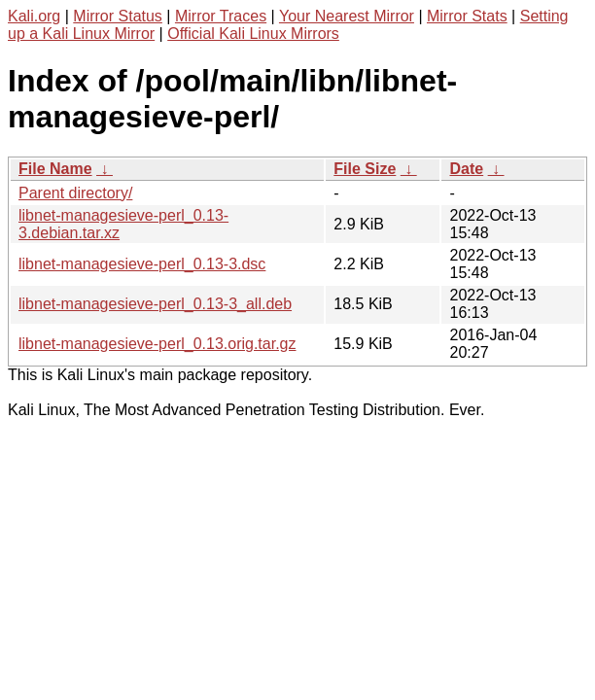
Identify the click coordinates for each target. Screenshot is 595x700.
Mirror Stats (467, 16)
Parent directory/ (75, 193)
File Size (365, 169)
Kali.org (34, 16)
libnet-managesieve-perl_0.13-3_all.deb (155, 304)
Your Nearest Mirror (347, 16)
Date (466, 169)
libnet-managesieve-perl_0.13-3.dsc (142, 264)
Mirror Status (118, 16)
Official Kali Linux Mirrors (253, 34)
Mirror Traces (221, 16)
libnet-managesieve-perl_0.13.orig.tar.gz (157, 344)
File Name (55, 169)
